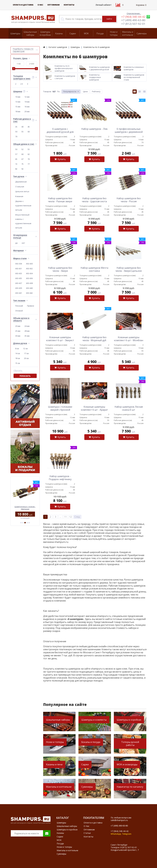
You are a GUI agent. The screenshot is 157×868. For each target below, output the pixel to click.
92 (22, 169)
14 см (18, 353)
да (16, 243)
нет (23, 243)
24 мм (27, 326)
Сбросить (18, 371)
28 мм (27, 331)
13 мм (18, 102)
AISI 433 (19, 273)
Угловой (19, 311)
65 (16, 159)
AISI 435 (19, 278)
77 (29, 164)
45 (29, 127)
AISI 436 (29, 278)
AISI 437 (19, 283)
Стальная (20, 187)
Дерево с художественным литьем (23, 206)
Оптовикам (53, 5)
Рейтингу (96, 91)
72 (16, 164)
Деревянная (21, 182)
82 (16, 169)
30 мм (18, 336)
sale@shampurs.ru (119, 820)
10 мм (18, 97)
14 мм (27, 102)
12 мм (27, 97)
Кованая (19, 196)
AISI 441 (19, 293)
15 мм (18, 107)
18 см (18, 358)
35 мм (27, 336)
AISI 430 (29, 264)
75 (22, 164)
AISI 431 (19, 269)
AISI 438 (29, 283)
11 (65, 517)
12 (71, 517)
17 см (26, 353)
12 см (25, 348)
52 (22, 149)
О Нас (40, 5)
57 (16, 154)
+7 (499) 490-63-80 (133, 20)
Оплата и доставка (23, 5)
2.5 (22, 84)
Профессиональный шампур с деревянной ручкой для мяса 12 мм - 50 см (25, 508)
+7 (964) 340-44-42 (133, 17)
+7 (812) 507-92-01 (133, 24)
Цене (85, 91)
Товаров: (47, 91)
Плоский (19, 306)
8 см (17, 348)
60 (29, 132)
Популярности (70, 91)
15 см (18, 363)
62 (29, 154)
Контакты (69, 5)
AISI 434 (29, 273)
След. (77, 517)
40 (22, 127)
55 (22, 132)
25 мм (18, 331)
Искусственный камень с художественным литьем (23, 221)
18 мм (18, 111)
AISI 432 (29, 269)
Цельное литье (22, 191)
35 (16, 127)
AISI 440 (29, 288)
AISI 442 (29, 293)
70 (16, 136)
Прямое (31, 306)
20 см (26, 358)
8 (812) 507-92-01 (129, 847)
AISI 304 (19, 264)
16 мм (27, 107)
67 (22, 159)
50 (16, 132)
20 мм (27, 111)
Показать (25, 376)
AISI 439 (19, 288)
